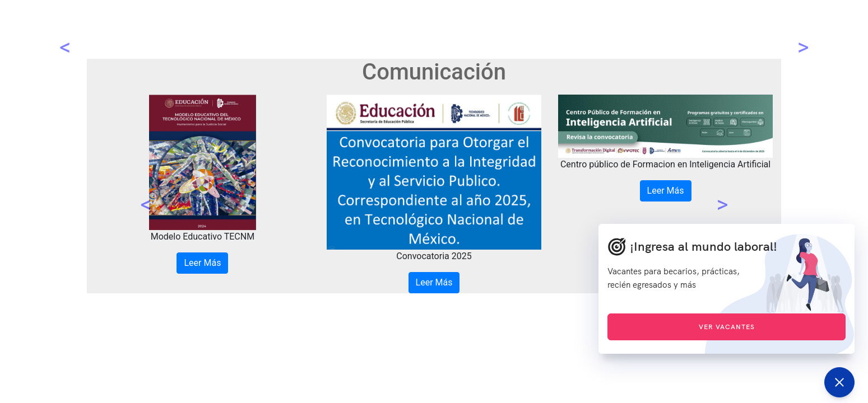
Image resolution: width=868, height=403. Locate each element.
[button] (146, 194)
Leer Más (202, 263)
